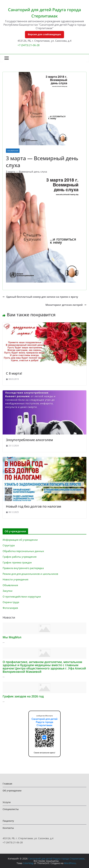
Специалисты (11, 809)
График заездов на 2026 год (23, 696)
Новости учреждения (15, 579)
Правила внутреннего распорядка (23, 568)
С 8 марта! (14, 373)
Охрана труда (11, 602)
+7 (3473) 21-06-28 (29, 45)
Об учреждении (12, 791)
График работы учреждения (20, 557)
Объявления (13, 151)
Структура (9, 545)
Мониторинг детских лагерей (66, 305)
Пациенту (8, 821)
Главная (7, 784)
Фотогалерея (10, 608)
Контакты (8, 828)
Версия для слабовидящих (44, 34)
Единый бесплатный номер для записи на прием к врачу (40, 297)
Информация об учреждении (20, 540)
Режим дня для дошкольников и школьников (30, 574)
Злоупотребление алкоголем (29, 440)
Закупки (8, 591)
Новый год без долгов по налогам (33, 506)
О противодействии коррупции (22, 597)
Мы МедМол (12, 637)
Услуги (7, 802)
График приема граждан (17, 562)
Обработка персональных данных (23, 551)
